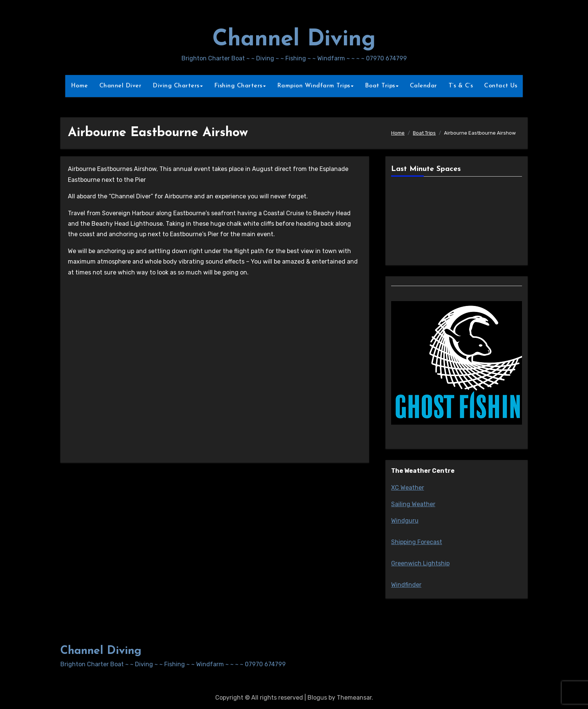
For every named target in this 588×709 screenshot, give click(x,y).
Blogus (317, 698)
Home (79, 86)
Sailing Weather (413, 504)
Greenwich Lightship (420, 563)
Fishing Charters (238, 86)
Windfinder (406, 585)
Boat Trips (380, 86)
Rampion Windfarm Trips (314, 86)
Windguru (405, 521)
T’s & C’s (461, 86)
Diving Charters (176, 86)
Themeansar (354, 698)
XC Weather (408, 488)
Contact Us (501, 86)
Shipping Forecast (417, 542)
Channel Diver (121, 86)
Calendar (424, 86)
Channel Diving (294, 40)
